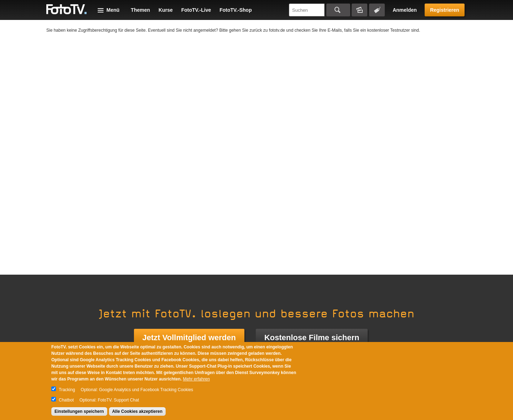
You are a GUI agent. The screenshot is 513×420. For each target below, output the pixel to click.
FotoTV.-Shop (235, 10)
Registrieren (445, 10)
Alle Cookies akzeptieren (137, 411)
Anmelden (405, 10)
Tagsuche (377, 10)
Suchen (338, 10)
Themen (140, 10)
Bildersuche (359, 10)
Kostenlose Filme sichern (312, 338)
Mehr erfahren (196, 379)
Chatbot (66, 400)
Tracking (67, 390)
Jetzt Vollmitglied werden (189, 338)
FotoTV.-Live (196, 10)
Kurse (166, 10)
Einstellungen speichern (79, 411)
